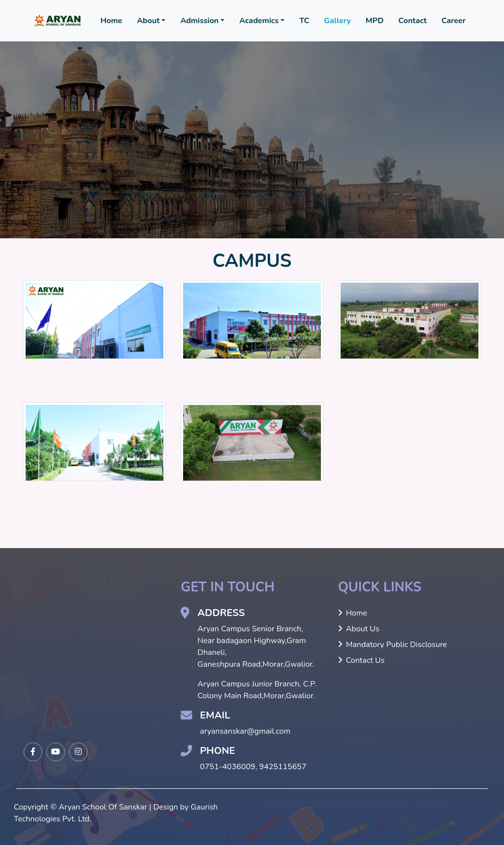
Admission (199, 21)
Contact (412, 21)
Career (454, 21)
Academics (259, 21)
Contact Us (362, 660)
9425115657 (283, 767)
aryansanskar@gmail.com (245, 731)
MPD (375, 21)
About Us (359, 629)
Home (111, 21)
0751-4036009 (227, 767)
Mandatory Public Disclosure (393, 645)
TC (304, 21)
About (148, 21)
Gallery (337, 21)
